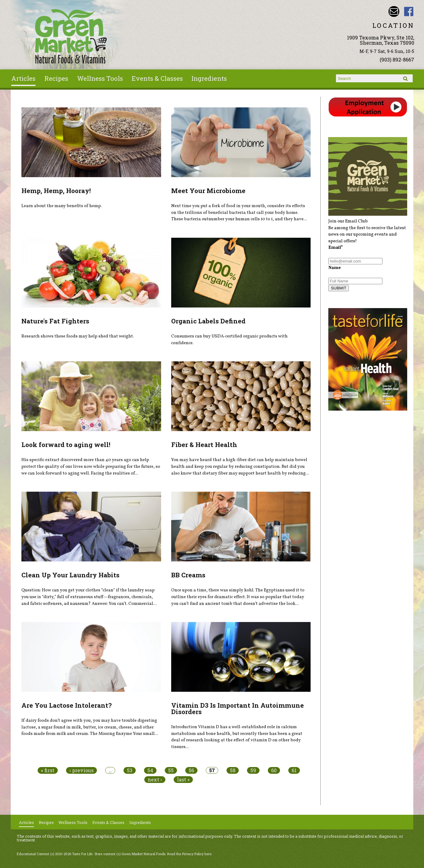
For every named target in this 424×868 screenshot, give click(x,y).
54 (150, 770)
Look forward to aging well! (66, 445)
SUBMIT (338, 288)
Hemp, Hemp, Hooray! (56, 191)
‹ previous (81, 770)
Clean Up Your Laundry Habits (70, 575)
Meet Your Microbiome (208, 191)
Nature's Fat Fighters (55, 321)
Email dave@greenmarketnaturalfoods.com (394, 11)
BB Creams (188, 575)
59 (253, 770)
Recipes (56, 78)
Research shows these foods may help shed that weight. (78, 336)
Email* (336, 248)
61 (294, 770)
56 (191, 770)
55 (171, 770)
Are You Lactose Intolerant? (66, 705)
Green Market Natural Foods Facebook (409, 11)
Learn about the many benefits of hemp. (62, 206)
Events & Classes (157, 78)
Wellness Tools (100, 78)
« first (48, 770)
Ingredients (209, 78)
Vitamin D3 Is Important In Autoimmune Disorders (238, 708)
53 (130, 770)
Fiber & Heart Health (204, 445)
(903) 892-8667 (397, 60)
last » (183, 780)
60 (274, 770)
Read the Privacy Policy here (189, 854)
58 (233, 770)
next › (155, 780)
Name (335, 268)
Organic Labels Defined (208, 321)
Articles (23, 78)
